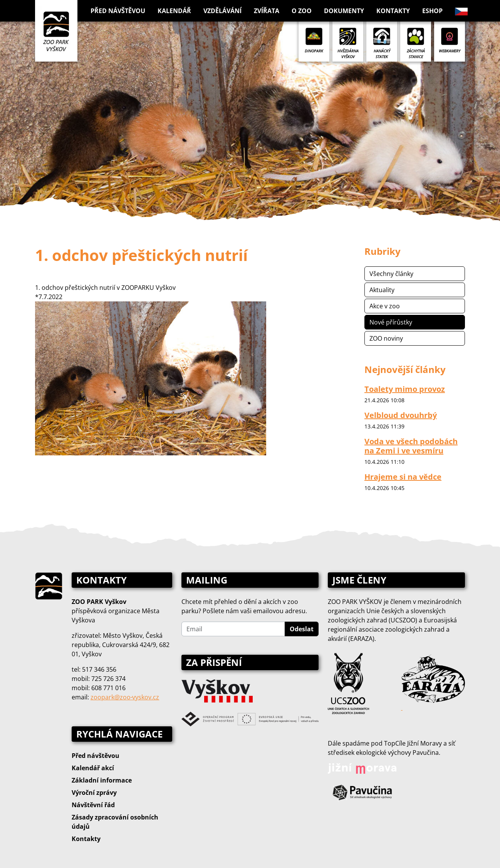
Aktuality (382, 290)
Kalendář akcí (93, 768)
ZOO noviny (386, 338)
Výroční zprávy (94, 793)
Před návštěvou (96, 756)
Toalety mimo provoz (405, 389)
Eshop (432, 11)
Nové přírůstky (391, 322)
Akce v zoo (385, 306)
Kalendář (174, 11)
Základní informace (102, 780)
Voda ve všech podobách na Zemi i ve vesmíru (411, 446)
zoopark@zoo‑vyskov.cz (125, 697)
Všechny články (391, 274)
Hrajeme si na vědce (403, 477)
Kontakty (393, 11)
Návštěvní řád (93, 805)
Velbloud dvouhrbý (401, 415)
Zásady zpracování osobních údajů (115, 822)
